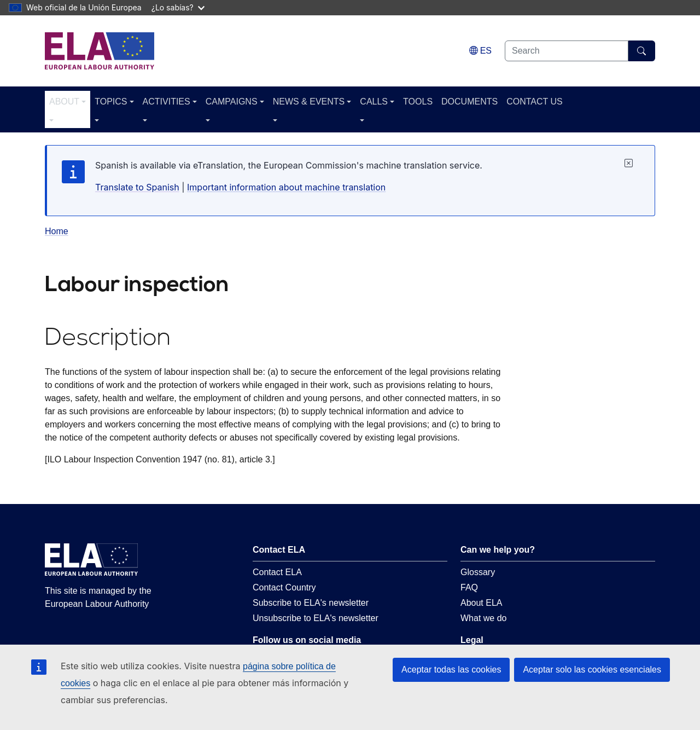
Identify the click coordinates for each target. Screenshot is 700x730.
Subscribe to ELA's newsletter (311, 603)
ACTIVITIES (167, 102)
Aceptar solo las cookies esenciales (592, 670)
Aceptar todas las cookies (451, 670)
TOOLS (418, 102)
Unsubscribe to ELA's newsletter (316, 618)
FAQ (469, 587)
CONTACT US (535, 102)
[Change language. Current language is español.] (480, 51)
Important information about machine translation (286, 187)
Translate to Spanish (137, 187)
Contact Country (284, 587)
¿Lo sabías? (178, 7)
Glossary (478, 572)
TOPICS (111, 102)
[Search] (642, 51)
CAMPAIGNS (232, 102)
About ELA (482, 603)
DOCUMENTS (469, 102)
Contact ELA (277, 572)
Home (57, 231)
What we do (483, 618)
